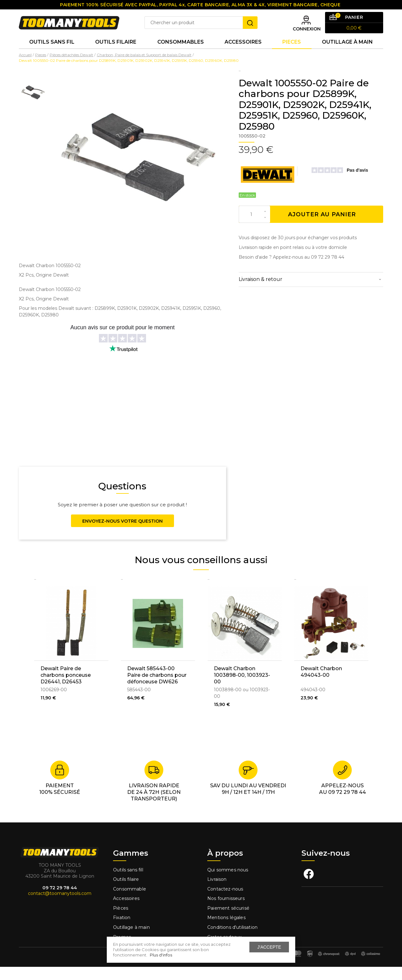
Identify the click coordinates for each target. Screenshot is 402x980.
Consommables (181, 53)
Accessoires (243, 53)
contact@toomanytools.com (60, 907)
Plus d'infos (161, 955)
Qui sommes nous (228, 883)
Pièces (121, 921)
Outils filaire (126, 892)
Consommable (130, 902)
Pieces (292, 53)
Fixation (122, 931)
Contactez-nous (225, 902)
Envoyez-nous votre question (122, 534)
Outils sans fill (128, 883)
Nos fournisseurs (226, 912)
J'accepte (269, 947)
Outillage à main (347, 53)
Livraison (217, 892)
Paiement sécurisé (228, 921)
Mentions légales (227, 931)
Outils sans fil (52, 53)
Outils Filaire (116, 53)
